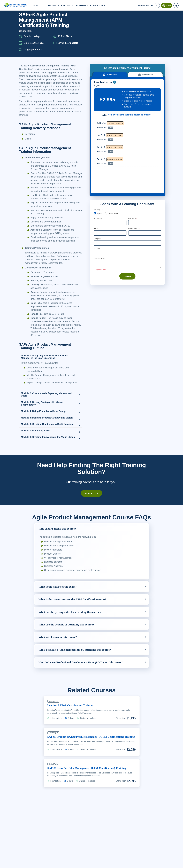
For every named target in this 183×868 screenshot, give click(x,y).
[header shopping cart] (176, 5)
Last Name (133, 149)
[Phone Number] (145, 164)
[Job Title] (127, 184)
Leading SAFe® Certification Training (72, 722)
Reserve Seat (149, 80)
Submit (127, 208)
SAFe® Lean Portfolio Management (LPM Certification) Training (90, 788)
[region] (128, 97)
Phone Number (135, 159)
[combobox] (131, 164)
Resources (101, 5)
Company (98, 170)
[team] (107, 144)
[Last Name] (145, 154)
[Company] (127, 174)
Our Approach (84, 5)
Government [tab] (145, 29)
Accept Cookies (149, 864)
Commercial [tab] (110, 29)
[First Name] (110, 154)
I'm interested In (100, 190)
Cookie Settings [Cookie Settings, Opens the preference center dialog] (131, 864)
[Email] (110, 164)
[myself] (95, 144)
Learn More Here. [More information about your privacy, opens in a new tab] (29, 865)
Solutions (67, 5)
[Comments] (127, 196)
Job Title (97, 180)
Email (96, 159)
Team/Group (114, 144)
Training (53, 5)
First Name (98, 149)
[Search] (157, 5)
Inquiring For (99, 141)
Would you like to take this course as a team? (129, 69)
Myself (100, 144)
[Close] (179, 863)
